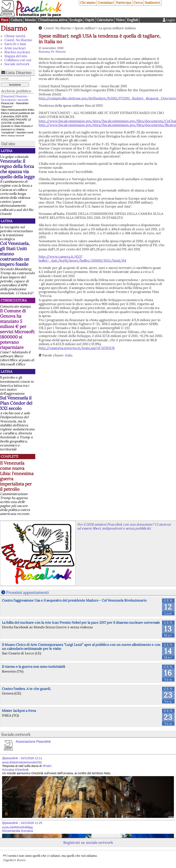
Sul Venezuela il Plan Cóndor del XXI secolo (16, 403)
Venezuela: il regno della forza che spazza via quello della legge (17, 169)
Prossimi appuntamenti (27, 592)
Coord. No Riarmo (18, 40)
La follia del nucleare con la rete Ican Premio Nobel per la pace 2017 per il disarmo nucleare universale (81, 622)
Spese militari (85, 28)
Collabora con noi (18, 60)
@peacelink (10, 758)
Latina (6, 151)
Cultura (16, 20)
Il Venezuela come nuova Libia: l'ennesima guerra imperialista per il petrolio (17, 476)
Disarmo (14, 28)
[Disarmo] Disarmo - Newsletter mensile (15, 98)
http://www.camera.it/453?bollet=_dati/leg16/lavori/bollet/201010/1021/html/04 (82, 258)
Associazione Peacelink (33, 742)
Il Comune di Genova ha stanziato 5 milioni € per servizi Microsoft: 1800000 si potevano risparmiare (18, 329)
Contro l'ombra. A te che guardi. (27, 689)
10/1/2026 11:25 (31, 823)
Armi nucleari (15, 48)
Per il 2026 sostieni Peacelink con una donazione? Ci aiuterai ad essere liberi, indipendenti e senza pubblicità (124, 526)
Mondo (30, 20)
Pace (5, 20)
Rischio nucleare (17, 52)
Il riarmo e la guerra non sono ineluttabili (34, 667)
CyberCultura (14, 300)
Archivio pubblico (16, 91)
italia (69, 355)
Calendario (105, 20)
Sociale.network (17, 64)
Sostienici (152, 3)
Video (120, 20)
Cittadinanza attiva (53, 20)
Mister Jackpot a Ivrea (19, 711)
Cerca (138, 3)
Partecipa (124, 3)
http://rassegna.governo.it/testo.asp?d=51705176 (77, 348)
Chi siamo (88, 3)
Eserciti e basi (15, 44)
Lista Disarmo (19, 72)
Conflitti (9, 456)
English (133, 20)
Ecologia (76, 20)
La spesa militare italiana (117, 28)
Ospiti (90, 20)
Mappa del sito (16, 56)
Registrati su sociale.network (88, 842)
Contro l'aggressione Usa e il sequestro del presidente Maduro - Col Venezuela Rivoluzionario (74, 600)
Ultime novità (15, 36)
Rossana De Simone (52, 52)
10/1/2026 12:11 (31, 758)
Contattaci (106, 3)
